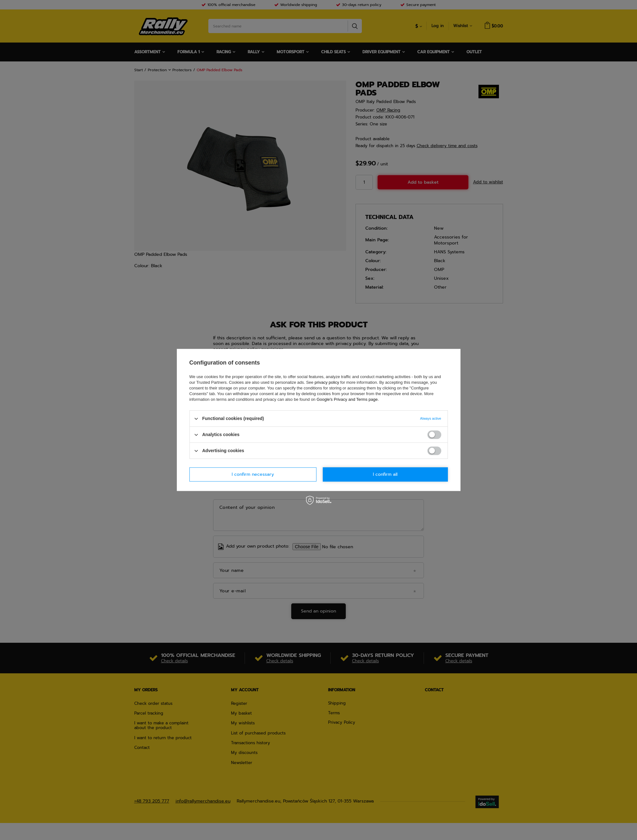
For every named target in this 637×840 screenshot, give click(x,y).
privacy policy (327, 382)
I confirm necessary (253, 474)
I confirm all (385, 474)
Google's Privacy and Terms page (347, 399)
